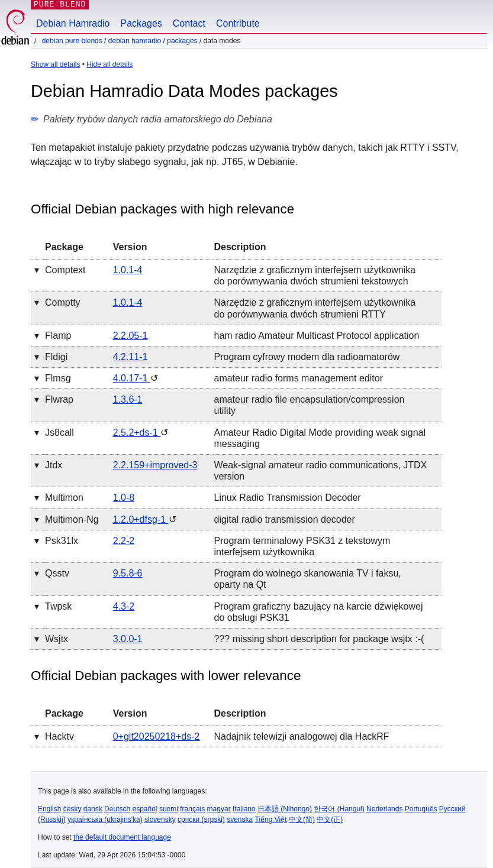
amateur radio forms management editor (298, 378)
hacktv (59, 736)
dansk (93, 809)
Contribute (238, 23)
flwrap (59, 399)
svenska (240, 820)
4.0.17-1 (132, 378)
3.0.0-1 (128, 639)
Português (421, 809)
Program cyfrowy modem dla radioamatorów (307, 357)
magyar (219, 809)
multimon (64, 498)
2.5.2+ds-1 (137, 433)
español (144, 809)
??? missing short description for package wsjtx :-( (319, 639)
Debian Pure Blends (72, 41)
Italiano (244, 809)
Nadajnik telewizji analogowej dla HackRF (301, 736)
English (49, 809)
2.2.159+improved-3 (155, 465)
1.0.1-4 (128, 270)
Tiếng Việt (271, 820)
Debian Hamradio (73, 23)
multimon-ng (72, 519)
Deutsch (117, 809)
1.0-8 (124, 498)
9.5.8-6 (128, 573)
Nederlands (384, 809)
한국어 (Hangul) (339, 809)
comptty (63, 302)
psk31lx (62, 541)
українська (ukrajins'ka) (105, 820)
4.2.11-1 (130, 357)
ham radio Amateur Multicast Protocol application (316, 336)
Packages (141, 23)
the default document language (122, 837)
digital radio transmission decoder (284, 519)
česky (72, 809)
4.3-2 (124, 606)
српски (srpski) (201, 820)
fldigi (56, 357)
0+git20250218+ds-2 (157, 736)
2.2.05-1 (130, 336)
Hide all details (109, 64)
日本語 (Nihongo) (285, 809)
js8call (59, 433)
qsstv (57, 573)
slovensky (160, 820)
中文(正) (330, 820)
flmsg (58, 378)
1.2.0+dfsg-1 (141, 519)
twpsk (58, 606)
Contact (189, 23)
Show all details (55, 64)
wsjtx (57, 639)
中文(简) (302, 820)
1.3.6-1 (128, 399)
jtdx (54, 465)
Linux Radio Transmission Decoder (287, 498)
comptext (65, 270)
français (192, 809)
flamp (58, 336)
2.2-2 (124, 541)
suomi (169, 809)
